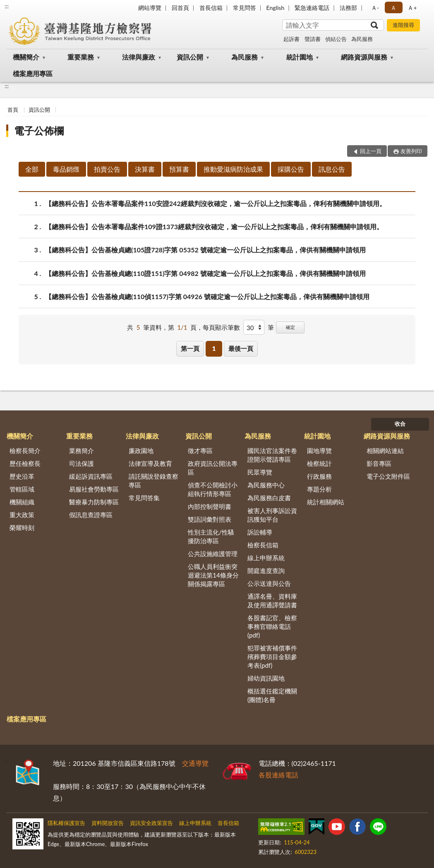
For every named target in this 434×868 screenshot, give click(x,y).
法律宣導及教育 (150, 463)
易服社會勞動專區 (94, 489)
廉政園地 (141, 451)
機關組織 (22, 502)
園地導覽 (319, 451)
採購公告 (291, 169)
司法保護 (82, 463)
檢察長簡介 (25, 451)
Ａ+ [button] (412, 8)
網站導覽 (150, 8)
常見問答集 (144, 498)
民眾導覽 (260, 472)
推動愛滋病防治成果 (233, 169)
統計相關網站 (326, 502)
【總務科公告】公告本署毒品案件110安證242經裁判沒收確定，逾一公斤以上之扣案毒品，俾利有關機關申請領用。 (216, 203)
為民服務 (362, 39)
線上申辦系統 (266, 558)
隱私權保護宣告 (66, 823)
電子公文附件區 (388, 476)
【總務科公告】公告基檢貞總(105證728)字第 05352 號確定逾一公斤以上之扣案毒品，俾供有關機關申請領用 (205, 250)
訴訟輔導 (260, 532)
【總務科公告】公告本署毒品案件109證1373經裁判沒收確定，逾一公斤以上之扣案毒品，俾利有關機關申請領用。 (214, 227)
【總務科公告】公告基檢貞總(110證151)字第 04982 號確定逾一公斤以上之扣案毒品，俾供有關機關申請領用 (205, 273)
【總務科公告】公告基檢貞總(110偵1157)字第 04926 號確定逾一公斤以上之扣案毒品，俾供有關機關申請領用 (207, 296)
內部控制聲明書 (210, 506)
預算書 (179, 169)
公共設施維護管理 (213, 554)
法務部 (348, 8)
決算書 (145, 169)
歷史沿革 (22, 476)
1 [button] (214, 348)
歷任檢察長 (25, 463)
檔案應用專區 (33, 73)
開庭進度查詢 (266, 571)
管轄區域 (22, 489)
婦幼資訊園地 (266, 678)
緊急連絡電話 (312, 8)
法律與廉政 (139, 57)
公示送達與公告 (269, 583)
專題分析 (319, 489)
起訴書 (291, 39)
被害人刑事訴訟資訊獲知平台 (272, 515)
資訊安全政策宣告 (151, 823)
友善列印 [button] (411, 151)
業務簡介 (82, 451)
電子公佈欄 (39, 131)
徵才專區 (200, 451)
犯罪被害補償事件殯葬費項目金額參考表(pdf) (272, 657)
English (276, 8)
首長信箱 (211, 8)
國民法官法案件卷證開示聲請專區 (272, 455)
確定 (290, 327)
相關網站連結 (385, 451)
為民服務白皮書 (269, 498)
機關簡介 (26, 57)
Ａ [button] (393, 8)
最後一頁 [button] (241, 348)
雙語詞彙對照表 (210, 519)
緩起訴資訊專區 (91, 476)
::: (7, 6)
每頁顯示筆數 (221, 327)
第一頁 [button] (190, 348)
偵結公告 (336, 39)
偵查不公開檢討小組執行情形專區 (213, 489)
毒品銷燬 (66, 169)
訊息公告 (332, 169)
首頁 (13, 110)
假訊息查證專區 (91, 515)
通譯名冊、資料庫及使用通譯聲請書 (272, 601)
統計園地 (300, 57)
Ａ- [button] (375, 8)
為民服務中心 (266, 485)
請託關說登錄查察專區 (153, 481)
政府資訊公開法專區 (213, 468)
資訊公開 (190, 57)
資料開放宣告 (108, 823)
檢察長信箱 (263, 545)
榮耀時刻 (22, 528)
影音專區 (379, 463)
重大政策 (22, 515)
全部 (32, 169)
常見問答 (245, 8)
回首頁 (180, 8)
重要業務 (81, 57)
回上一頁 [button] (371, 151)
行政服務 (319, 476)
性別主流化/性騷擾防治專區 (211, 536)
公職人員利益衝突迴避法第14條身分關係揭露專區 (213, 575)
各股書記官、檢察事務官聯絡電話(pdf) (272, 626)
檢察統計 (319, 463)
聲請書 (313, 39)
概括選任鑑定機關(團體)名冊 (272, 695)
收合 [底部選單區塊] (400, 424)
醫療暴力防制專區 (94, 502)
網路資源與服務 (364, 57)
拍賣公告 (107, 169)
